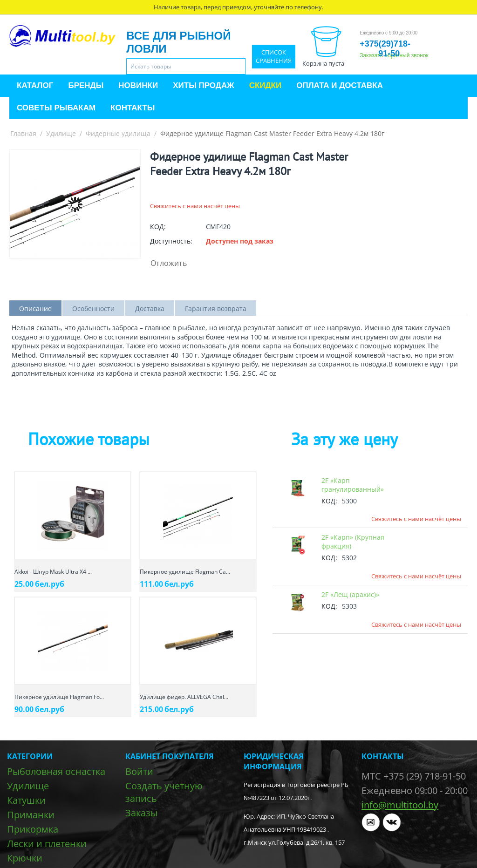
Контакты (133, 108)
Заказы (141, 813)
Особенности (93, 309)
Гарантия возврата (216, 309)
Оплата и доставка (340, 85)
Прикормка (33, 829)
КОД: (158, 227)
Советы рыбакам (56, 108)
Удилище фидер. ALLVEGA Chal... (184, 697)
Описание (35, 309)
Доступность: (171, 241)
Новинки (138, 85)
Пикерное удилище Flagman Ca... (185, 572)
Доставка (150, 309)
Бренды (86, 85)
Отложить (169, 263)
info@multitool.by (400, 805)
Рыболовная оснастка (56, 771)
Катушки (26, 800)
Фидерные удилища (118, 133)
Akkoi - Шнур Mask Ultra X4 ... (53, 572)
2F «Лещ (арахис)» (350, 594)
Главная (23, 133)
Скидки (266, 85)
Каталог (35, 85)
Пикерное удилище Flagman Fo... (59, 697)
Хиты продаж (203, 85)
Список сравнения (274, 57)
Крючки (25, 858)
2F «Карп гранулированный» (353, 485)
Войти (139, 771)
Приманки (31, 815)
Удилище (61, 133)
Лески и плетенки (47, 844)
